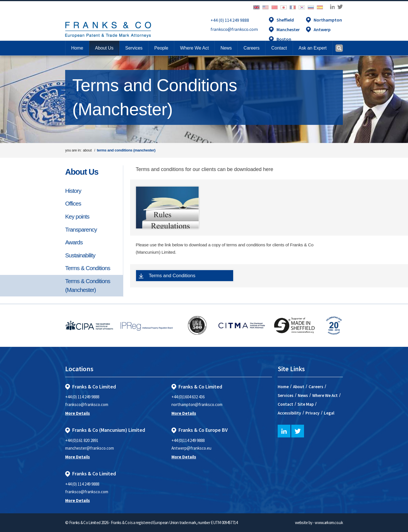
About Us (82, 172)
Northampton (328, 20)
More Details (77, 413)
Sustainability (80, 255)
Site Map (306, 404)
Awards (74, 242)
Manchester (288, 29)
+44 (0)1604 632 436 (188, 397)
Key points (77, 217)
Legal (329, 413)
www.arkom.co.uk (329, 523)
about (87, 150)
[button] (279, 48)
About (299, 387)
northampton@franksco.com (197, 404)
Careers (316, 387)
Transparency (81, 230)
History (73, 191)
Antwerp (322, 29)
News (303, 395)
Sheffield (285, 20)
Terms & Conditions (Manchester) (88, 286)
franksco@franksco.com (234, 29)
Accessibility (289, 413)
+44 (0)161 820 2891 (82, 440)
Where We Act (325, 395)
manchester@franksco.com (90, 448)
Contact (285, 404)
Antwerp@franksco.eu (191, 448)
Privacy (313, 413)
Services (286, 395)
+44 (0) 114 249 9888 (230, 20)
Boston (284, 39)
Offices (73, 204)
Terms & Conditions (88, 268)
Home (77, 48)
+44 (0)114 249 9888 (188, 440)
